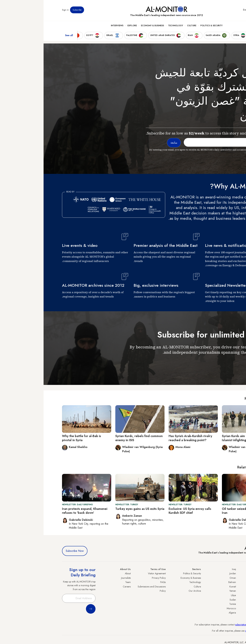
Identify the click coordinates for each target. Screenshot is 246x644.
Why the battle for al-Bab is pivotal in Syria (38, 438)
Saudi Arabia (221, 578)
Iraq (190, 569)
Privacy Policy (115, 578)
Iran (226, 582)
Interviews (74, 26)
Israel (225, 591)
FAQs (119, 582)
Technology (132, 26)
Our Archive (151, 591)
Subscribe (33, 10)
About (84, 573)
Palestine (223, 595)
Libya (190, 595)
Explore (89, 26)
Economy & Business (109, 26)
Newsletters (214, 10)
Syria (225, 613)
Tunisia (189, 604)
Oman (189, 578)
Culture (148, 26)
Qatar (225, 604)
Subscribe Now (31, 551)
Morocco (188, 608)
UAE (225, 587)
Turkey (224, 573)
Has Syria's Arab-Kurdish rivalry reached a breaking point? (147, 438)
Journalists (82, 578)
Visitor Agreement (113, 573)
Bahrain (189, 582)
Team (84, 582)
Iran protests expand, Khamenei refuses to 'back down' (41, 511)
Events (203, 10)
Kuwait (189, 587)
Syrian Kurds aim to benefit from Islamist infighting (201, 438)
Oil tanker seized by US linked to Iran (202, 511)
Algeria (189, 613)
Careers (83, 587)
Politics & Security (168, 26)
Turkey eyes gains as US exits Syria (96, 509)
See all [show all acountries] (25, 36)
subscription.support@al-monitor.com (210, 625)
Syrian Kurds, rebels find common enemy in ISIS (95, 438)
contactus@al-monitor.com (215, 631)
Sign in (22, 10)
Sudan (189, 600)
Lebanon (223, 608)
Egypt (225, 600)
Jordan (189, 573)
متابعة (221, 362)
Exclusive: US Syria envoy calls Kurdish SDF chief (146, 511)
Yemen (189, 591)
